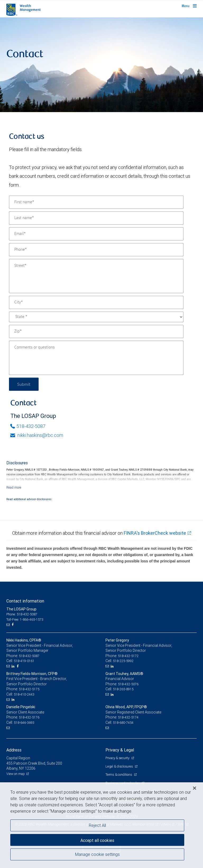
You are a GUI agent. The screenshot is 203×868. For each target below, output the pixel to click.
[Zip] (96, 331)
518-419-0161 (24, 661)
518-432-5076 (128, 684)
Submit (24, 384)
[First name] (96, 202)
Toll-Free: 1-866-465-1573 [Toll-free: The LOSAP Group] (25, 619)
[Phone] (96, 250)
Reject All (97, 825)
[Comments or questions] (96, 358)
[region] (101, 825)
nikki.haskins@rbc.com (37, 435)
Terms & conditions (119, 775)
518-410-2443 (24, 694)
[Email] (96, 234)
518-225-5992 (123, 661)
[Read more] (14, 487)
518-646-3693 (24, 723)
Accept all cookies (97, 840)
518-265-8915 (123, 689)
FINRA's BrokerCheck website (155, 533)
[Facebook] (13, 625)
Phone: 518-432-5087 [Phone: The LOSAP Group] (22, 614)
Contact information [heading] (25, 601)
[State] (96, 317)
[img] (101, 65)
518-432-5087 (28, 426)
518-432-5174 (128, 717)
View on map (16, 774)
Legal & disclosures (119, 766)
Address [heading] (14, 750)
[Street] (96, 276)
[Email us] (9, 625)
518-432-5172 (128, 656)
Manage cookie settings (97, 854)
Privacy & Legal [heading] (120, 750)
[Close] (195, 788)
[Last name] (96, 218)
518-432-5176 (29, 717)
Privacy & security (118, 758)
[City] (96, 302)
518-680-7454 (123, 723)
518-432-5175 (29, 689)
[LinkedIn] (14, 666)
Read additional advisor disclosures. (29, 499)
